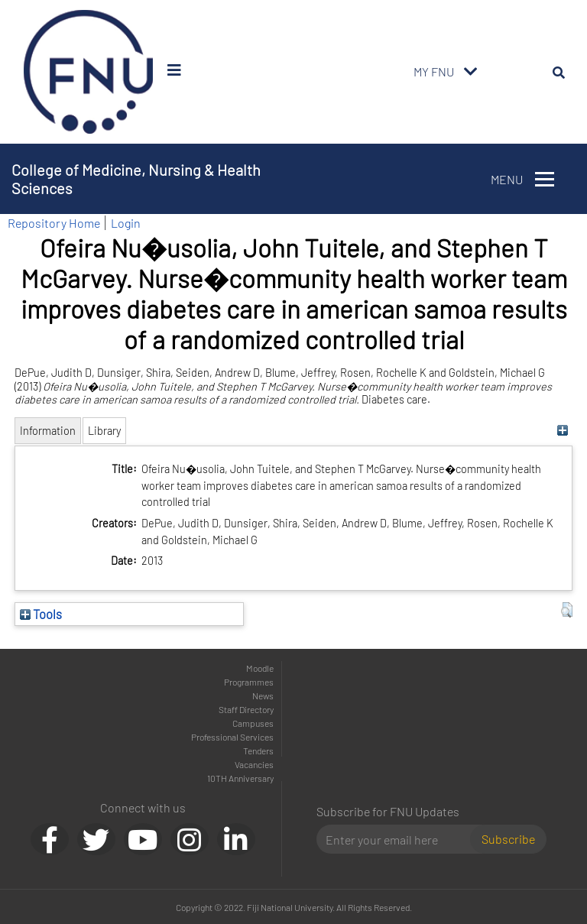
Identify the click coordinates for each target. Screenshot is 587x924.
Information (48, 431)
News (263, 695)
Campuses (253, 723)
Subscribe (508, 839)
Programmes (249, 682)
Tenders (258, 751)
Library (104, 431)
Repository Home (54, 223)
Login (126, 223)
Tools (41, 614)
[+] (563, 431)
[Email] (399, 839)
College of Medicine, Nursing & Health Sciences (136, 179)
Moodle (260, 668)
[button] (567, 610)
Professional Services (232, 737)
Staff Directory (246, 709)
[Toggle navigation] (471, 72)
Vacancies (254, 764)
